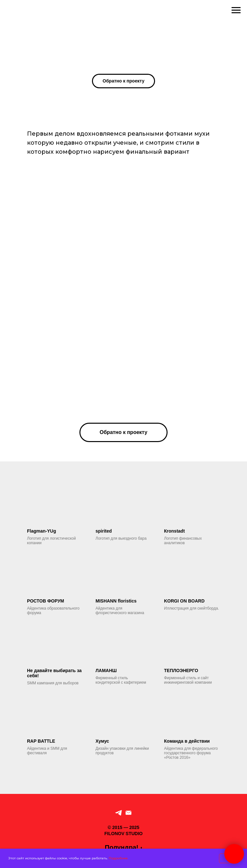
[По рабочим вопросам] (128, 813)
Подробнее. (119, 858)
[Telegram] (119, 813)
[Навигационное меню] (236, 10)
